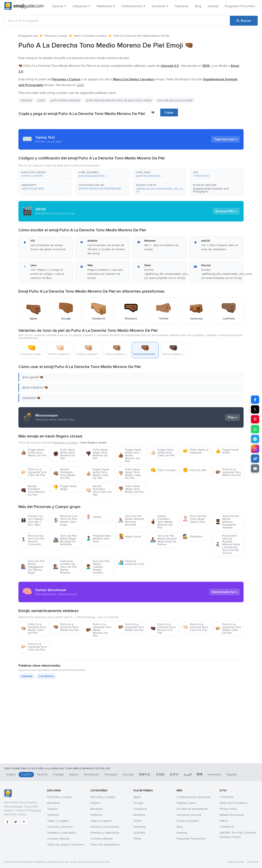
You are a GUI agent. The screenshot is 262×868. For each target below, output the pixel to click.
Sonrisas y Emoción (60, 827)
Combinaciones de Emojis (194, 797)
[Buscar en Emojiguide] (117, 21)
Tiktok (137, 839)
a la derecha (46, 676)
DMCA (224, 821)
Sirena (93, 517)
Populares (182, 6)
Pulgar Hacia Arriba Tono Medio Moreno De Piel (130, 455)
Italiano (74, 774)
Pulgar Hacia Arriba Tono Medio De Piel (33, 453)
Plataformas (106, 6)
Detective (193, 537)
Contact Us (227, 827)
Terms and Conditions (234, 803)
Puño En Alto (195, 470)
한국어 (174, 774)
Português (111, 774)
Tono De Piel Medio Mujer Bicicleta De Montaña (65, 540)
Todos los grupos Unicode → (65, 845)
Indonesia (214, 774)
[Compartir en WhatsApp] (255, 429)
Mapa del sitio (236, 862)
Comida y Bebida (58, 839)
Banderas (54, 803)
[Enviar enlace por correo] (255, 468)
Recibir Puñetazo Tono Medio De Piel (64, 474)
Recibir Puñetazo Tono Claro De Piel (99, 490)
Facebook (140, 809)
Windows (139, 815)
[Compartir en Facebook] (255, 400)
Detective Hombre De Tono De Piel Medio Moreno (65, 567)
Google (138, 803)
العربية (188, 774)
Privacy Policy (228, 809)
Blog (198, 6)
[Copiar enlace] (255, 459)
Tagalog (231, 774)
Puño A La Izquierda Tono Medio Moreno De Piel (99, 630)
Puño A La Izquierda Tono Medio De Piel (228, 472)
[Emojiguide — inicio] (8, 793)
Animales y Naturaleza (62, 833)
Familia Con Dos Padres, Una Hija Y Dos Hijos (32, 520)
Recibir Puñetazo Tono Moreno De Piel (33, 490)
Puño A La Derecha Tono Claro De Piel (195, 627)
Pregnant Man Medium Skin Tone (98, 539)
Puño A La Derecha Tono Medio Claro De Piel (33, 629)
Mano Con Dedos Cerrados (90, 36)
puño (41, 100)
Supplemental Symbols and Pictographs (211, 190)
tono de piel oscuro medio (175, 100)
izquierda (27, 676)
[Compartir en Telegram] (255, 439)
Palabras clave (186, 803)
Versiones (160, 6)
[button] (45, 174)
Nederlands (91, 774)
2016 (80, 85)
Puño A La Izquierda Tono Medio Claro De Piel (228, 629)
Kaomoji (213, 6)
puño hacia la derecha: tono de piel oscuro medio (119, 100)
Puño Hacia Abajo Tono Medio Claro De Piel (129, 474)
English (11, 774)
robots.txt (253, 862)
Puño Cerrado (163, 470)
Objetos (53, 809)
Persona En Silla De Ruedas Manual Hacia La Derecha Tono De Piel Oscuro (228, 544)
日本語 (160, 774)
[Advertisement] (131, 742)
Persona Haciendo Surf (131, 563)
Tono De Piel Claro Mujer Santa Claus (194, 519)
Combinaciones (133, 6)
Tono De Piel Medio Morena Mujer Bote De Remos (163, 540)
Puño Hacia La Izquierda (196, 451)
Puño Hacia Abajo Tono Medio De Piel (131, 489)
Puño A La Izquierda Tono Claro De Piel (34, 472)
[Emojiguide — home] (24, 6)
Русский (128, 774)
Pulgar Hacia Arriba (227, 451)
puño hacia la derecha (65, 100)
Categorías (81, 6)
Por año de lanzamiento (192, 809)
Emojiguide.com (28, 36)
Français (58, 774)
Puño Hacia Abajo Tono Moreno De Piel (97, 454)
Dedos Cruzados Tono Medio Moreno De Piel (161, 522)
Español (26, 774)
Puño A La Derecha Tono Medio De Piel (66, 627)
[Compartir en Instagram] (255, 449)
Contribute (226, 797)
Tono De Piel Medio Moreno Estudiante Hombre (227, 522)
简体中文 (145, 774)
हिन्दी (200, 774)
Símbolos (53, 815)
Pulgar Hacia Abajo (65, 488)
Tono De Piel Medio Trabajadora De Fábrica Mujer (33, 567)
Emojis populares (188, 821)
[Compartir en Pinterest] (255, 419)
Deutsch (42, 774)
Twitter (138, 821)
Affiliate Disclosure (232, 815)
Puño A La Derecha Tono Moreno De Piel (163, 629)
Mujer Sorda (129, 537)
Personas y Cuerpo (56, 36)
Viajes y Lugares (58, 821)
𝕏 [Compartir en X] (255, 409)
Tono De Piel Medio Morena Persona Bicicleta (131, 520)
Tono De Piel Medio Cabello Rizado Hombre (97, 567)
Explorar (59, 6)
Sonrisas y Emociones (105, 827)
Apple (137, 797)
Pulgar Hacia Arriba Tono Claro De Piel (162, 453)
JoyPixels (139, 833)
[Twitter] (16, 822)
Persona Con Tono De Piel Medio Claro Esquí (65, 520)
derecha (26, 100)
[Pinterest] (24, 822)
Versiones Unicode (189, 815)
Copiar (169, 112)
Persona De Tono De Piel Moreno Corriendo (33, 540)
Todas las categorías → (105, 845)
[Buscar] (244, 21)
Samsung (139, 827)
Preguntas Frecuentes (240, 6)
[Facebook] (7, 822)
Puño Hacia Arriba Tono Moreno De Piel (64, 454)
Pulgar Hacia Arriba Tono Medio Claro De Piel (97, 474)
